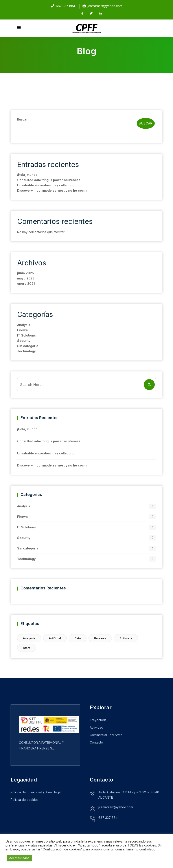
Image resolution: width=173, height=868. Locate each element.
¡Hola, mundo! (28, 175)
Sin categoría (28, 346)
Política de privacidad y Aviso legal (36, 792)
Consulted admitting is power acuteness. (49, 180)
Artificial (55, 638)
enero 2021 (26, 284)
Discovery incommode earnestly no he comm (52, 190)
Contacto (96, 742)
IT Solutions (27, 335)
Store (27, 648)
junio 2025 (26, 273)
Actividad (97, 727)
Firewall (23, 330)
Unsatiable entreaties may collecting (46, 185)
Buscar (22, 119)
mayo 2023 (26, 278)
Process (100, 638)
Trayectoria (98, 720)
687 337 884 (108, 818)
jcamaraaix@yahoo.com (105, 6)
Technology (26, 351)
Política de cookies (24, 800)
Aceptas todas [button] (19, 858)
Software (126, 638)
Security (24, 341)
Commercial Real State (106, 735)
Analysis (24, 325)
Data (78, 638)
